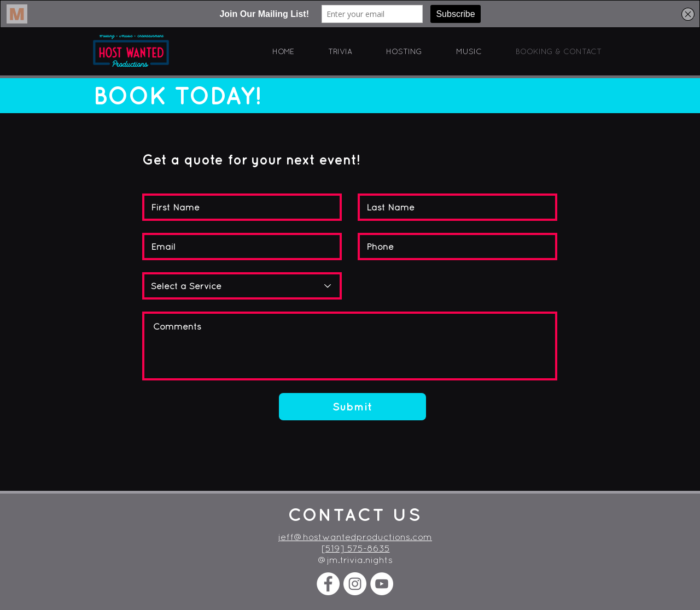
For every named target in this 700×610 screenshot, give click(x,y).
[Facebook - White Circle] (328, 584)
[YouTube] (382, 584)
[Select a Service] (242, 286)
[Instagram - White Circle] (355, 584)
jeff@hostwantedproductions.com (355, 537)
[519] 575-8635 (355, 548)
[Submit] (352, 407)
